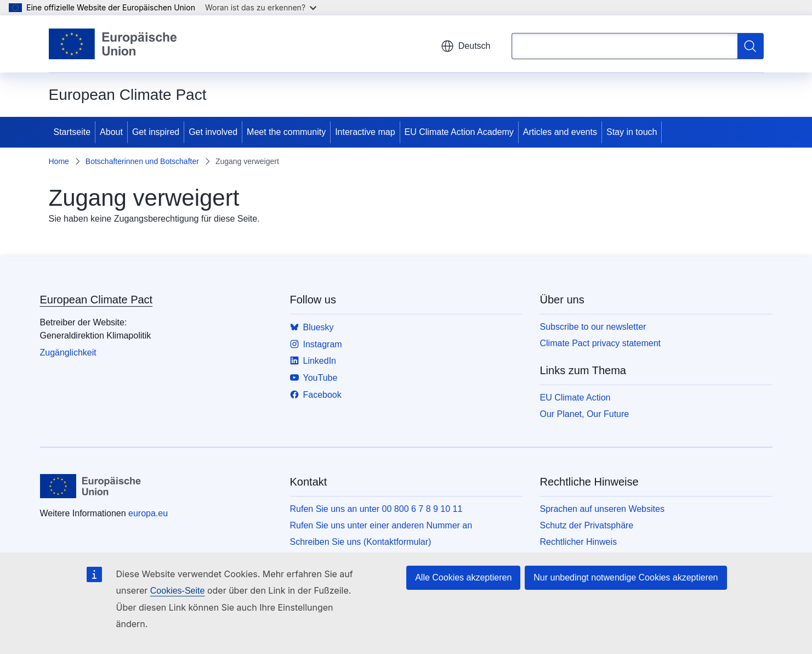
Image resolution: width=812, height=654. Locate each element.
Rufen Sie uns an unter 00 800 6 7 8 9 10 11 (376, 509)
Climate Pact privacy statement (601, 343)
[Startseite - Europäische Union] (113, 44)
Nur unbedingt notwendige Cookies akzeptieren (626, 577)
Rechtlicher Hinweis (579, 542)
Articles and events (560, 132)
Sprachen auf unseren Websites (602, 509)
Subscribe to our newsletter (593, 327)
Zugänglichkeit (68, 353)
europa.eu (148, 513)
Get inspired (156, 132)
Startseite (72, 132)
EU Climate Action (575, 398)
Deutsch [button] (466, 46)
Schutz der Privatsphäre (587, 525)
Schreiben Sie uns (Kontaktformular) (361, 542)
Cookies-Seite (178, 591)
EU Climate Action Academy (459, 132)
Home (59, 161)
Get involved (213, 132)
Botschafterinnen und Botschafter (142, 161)
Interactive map (365, 132)
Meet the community (286, 132)
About (111, 132)
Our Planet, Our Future (585, 414)
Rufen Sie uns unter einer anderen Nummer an (381, 525)
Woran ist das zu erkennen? (261, 7)
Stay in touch (632, 132)
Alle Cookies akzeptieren (463, 577)
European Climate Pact (96, 300)
